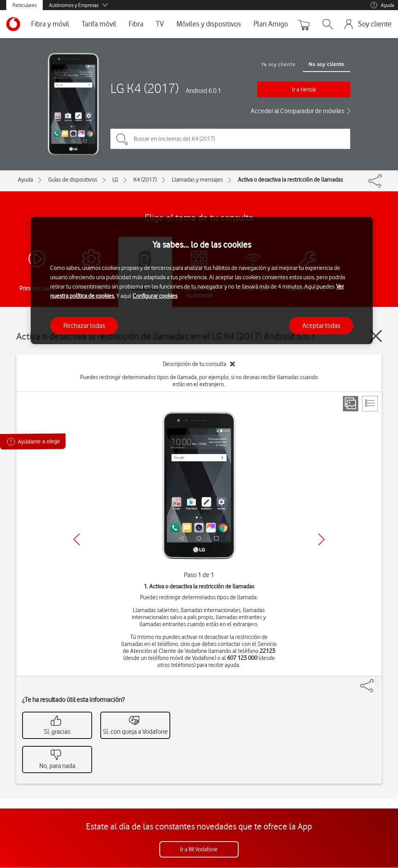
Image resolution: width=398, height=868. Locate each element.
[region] (202, 281)
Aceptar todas (321, 325)
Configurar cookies (155, 296)
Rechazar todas (84, 325)
